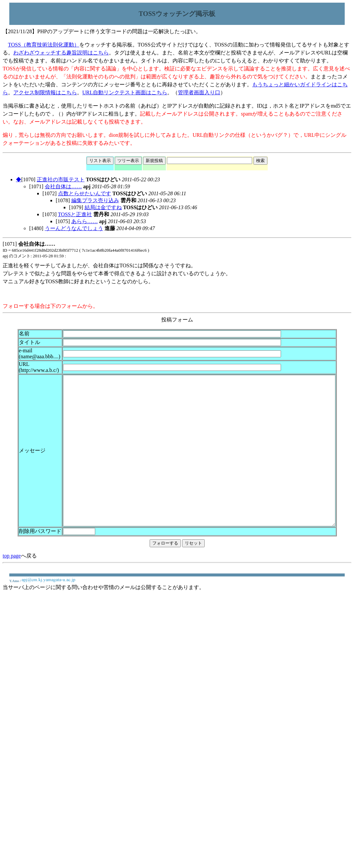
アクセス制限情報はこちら (45, 92)
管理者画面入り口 (199, 92)
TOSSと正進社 (75, 214)
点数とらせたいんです (85, 193)
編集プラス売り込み (95, 200)
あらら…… (85, 221)
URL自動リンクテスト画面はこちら (125, 92)
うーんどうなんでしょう (74, 228)
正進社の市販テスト (61, 179)
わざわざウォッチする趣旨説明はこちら (61, 53)
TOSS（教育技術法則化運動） (44, 45)
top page (12, 593)
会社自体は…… (63, 186)
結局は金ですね (103, 207)
